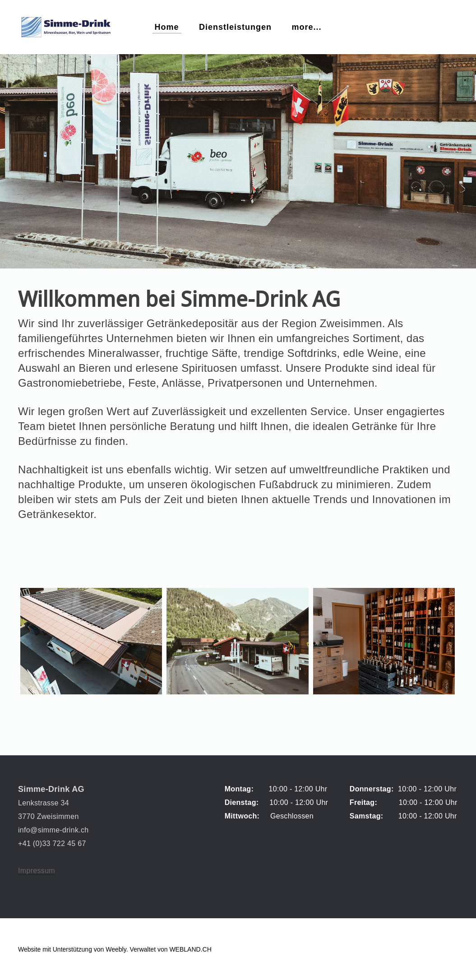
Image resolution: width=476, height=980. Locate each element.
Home (167, 27)
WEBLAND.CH (190, 949)
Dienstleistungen (235, 27)
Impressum (37, 871)
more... (306, 27)
